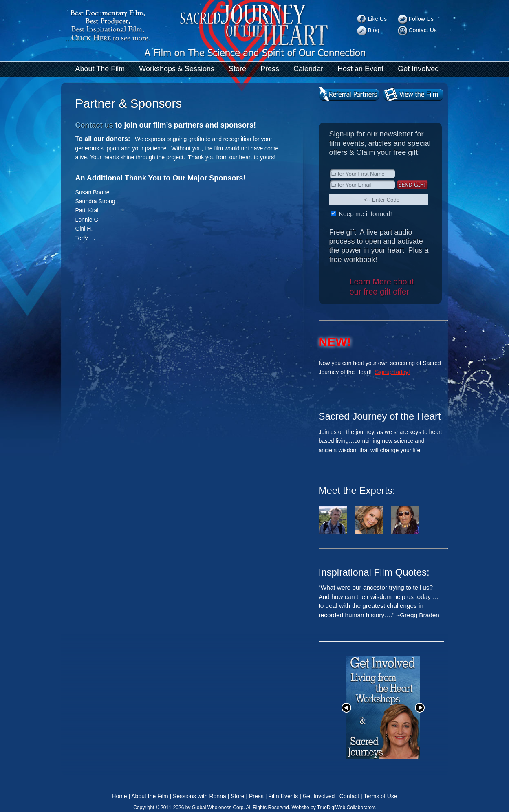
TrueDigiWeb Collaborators (346, 808)
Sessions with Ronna (199, 796)
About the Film (150, 796)
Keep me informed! (365, 214)
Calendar (308, 69)
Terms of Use (380, 796)
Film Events (283, 796)
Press (270, 69)
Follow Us (421, 19)
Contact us (94, 125)
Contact (349, 796)
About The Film (100, 69)
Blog (374, 30)
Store (237, 69)
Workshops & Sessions (177, 69)
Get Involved (418, 69)
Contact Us (423, 30)
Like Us (378, 19)
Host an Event (360, 69)
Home (119, 796)
